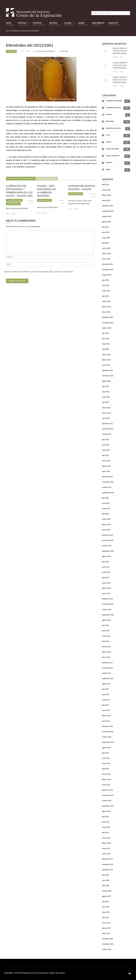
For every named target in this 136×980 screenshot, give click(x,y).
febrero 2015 (106, 843)
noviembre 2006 (108, 944)
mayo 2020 (106, 509)
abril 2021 (105, 455)
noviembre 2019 (108, 540)
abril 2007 (105, 918)
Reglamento (98, 24)
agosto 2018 (106, 620)
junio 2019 (106, 567)
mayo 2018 (106, 636)
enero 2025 (106, 259)
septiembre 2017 (108, 679)
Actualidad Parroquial (14, 200)
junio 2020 (106, 503)
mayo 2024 (106, 291)
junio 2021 (106, 445)
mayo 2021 (106, 450)
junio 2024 (106, 285)
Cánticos (39, 24)
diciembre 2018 (107, 599)
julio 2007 (105, 902)
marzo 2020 (106, 519)
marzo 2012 (106, 854)
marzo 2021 (106, 461)
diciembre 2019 (107, 535)
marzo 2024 (106, 301)
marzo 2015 (106, 838)
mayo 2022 (106, 397)
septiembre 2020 (108, 493)
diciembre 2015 (107, 790)
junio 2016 (106, 758)
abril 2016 (105, 769)
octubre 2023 (107, 328)
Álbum (83, 24)
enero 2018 (106, 657)
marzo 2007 (106, 923)
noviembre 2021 (108, 429)
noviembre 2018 (108, 604)
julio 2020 (105, 498)
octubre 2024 (107, 275)
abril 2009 (105, 886)
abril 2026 (105, 185)
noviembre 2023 (108, 323)
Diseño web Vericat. (57, 973)
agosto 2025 (106, 222)
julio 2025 (105, 227)
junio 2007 (106, 907)
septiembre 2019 (108, 551)
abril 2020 (105, 514)
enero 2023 (106, 365)
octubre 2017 (107, 673)
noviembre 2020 (108, 482)
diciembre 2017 (107, 663)
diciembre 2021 (107, 424)
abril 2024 (105, 296)
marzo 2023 (106, 355)
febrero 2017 (106, 716)
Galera (69, 24)
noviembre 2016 (108, 732)
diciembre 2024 (107, 264)
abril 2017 (105, 705)
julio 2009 (105, 875)
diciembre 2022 (107, 370)
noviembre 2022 (108, 376)
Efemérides (15, 31)
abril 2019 (105, 578)
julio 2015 (105, 817)
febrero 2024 (106, 307)
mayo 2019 (106, 572)
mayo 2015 (106, 827)
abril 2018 (105, 641)
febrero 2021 (106, 466)
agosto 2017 (106, 684)
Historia (55, 24)
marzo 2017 (106, 710)
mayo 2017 (106, 700)
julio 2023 (105, 333)
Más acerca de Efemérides (47, 178)
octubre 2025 (107, 216)
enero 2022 (106, 418)
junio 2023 (106, 339)
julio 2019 (105, 562)
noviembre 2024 (108, 270)
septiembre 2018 (108, 615)
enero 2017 (106, 721)
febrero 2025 (106, 254)
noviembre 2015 (108, 795)
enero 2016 (106, 785)
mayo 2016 (106, 764)
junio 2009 (106, 880)
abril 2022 (105, 402)
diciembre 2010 (107, 870)
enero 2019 (106, 594)
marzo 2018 (106, 647)
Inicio (10, 24)
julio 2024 (105, 280)
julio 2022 (105, 386)
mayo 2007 (106, 912)
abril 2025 (105, 243)
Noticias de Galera (13, 204)
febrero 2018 (106, 652)
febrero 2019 (106, 588)
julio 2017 (105, 689)
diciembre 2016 (107, 726)
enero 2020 (106, 530)
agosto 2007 (106, 896)
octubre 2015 (107, 801)
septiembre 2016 (108, 742)
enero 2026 (106, 200)
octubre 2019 (107, 546)
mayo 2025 (106, 238)
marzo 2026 (106, 190)
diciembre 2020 (107, 477)
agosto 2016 (106, 748)
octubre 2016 (107, 737)
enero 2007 (106, 933)
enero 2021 (106, 471)
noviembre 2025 (108, 211)
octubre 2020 (107, 487)
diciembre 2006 (107, 939)
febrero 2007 (106, 928)
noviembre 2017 (108, 668)
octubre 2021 (107, 434)
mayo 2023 (106, 344)
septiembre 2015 (108, 806)
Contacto (114, 24)
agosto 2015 (106, 811)
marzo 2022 (106, 408)
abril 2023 (105, 349)
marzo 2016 (106, 774)
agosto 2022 (106, 381)
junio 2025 (106, 232)
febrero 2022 (106, 413)
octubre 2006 (107, 949)
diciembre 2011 (107, 859)
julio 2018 (105, 625)
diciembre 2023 (107, 317)
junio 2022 (106, 392)
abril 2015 (105, 833)
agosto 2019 (106, 556)
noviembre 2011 (108, 864)
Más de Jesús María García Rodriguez (21, 178)
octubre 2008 (107, 891)
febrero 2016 (106, 780)
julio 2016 (105, 753)
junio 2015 (106, 822)
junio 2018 (106, 631)
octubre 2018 (107, 610)
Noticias (23, 24)
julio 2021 (105, 440)
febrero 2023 (106, 360)
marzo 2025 (106, 248)
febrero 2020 (106, 525)
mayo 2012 (106, 848)
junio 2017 (106, 695)
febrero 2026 (106, 195)
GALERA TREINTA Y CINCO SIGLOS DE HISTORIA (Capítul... (120, 51)
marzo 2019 (106, 583)
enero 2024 (106, 312)
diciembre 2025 (107, 206)
